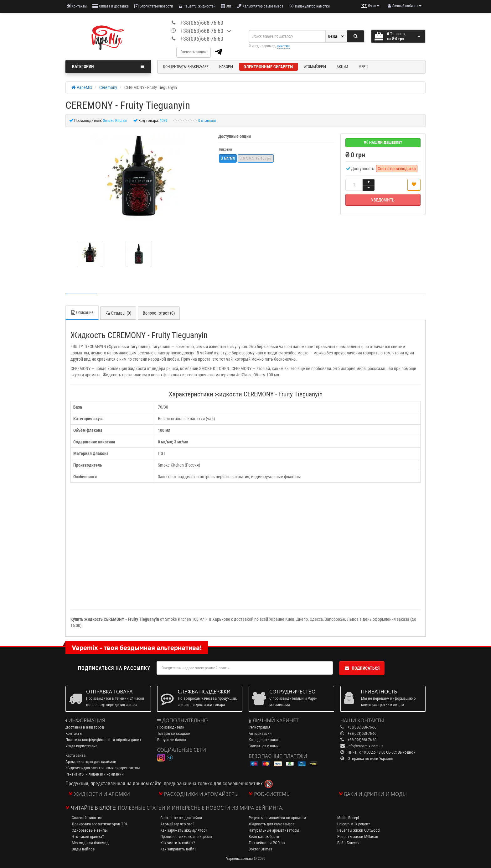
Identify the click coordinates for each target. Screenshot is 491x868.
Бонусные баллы (172, 740)
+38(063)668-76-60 (202, 31)
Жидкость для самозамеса (271, 824)
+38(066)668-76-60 (202, 23)
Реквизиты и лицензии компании (95, 774)
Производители (171, 727)
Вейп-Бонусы (348, 843)
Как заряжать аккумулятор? (184, 830)
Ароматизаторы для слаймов (91, 762)
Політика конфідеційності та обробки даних (103, 740)
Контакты (77, 6)
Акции (342, 67)
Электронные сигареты (269, 67)
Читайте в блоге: (94, 808)
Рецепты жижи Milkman (358, 837)
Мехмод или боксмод (90, 843)
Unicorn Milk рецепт (354, 824)
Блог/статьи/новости (154, 6)
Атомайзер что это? (177, 824)
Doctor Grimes (260, 849)
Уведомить (383, 200)
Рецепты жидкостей (197, 6)
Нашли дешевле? (383, 142)
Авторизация (260, 733)
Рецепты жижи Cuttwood (358, 830)
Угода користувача (81, 746)
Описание (82, 312)
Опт (226, 6)
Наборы (226, 67)
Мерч (363, 67)
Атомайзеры (315, 67)
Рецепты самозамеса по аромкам (277, 818)
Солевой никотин (87, 818)
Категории (108, 66)
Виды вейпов (83, 849)
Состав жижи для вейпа (181, 818)
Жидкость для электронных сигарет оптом (103, 768)
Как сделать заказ (264, 740)
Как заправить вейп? (178, 849)
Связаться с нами (264, 746)
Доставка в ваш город (85, 727)
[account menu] (405, 6)
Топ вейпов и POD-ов (267, 843)
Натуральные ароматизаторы (274, 830)
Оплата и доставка (111, 6)
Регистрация (259, 727)
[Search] (356, 36)
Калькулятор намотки (309, 6)
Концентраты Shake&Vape (186, 67)
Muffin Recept (348, 818)
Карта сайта (75, 755)
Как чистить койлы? (178, 843)
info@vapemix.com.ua (365, 746)
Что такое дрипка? (88, 837)
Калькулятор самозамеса (260, 6)
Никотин (225, 149)
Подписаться (362, 668)
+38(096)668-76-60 (202, 39)
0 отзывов (207, 120)
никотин (283, 46)
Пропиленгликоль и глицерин (186, 837)
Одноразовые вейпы (90, 830)
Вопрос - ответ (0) (159, 313)
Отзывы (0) (118, 313)
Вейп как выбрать (264, 837)
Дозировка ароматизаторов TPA (100, 824)
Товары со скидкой (174, 733)
